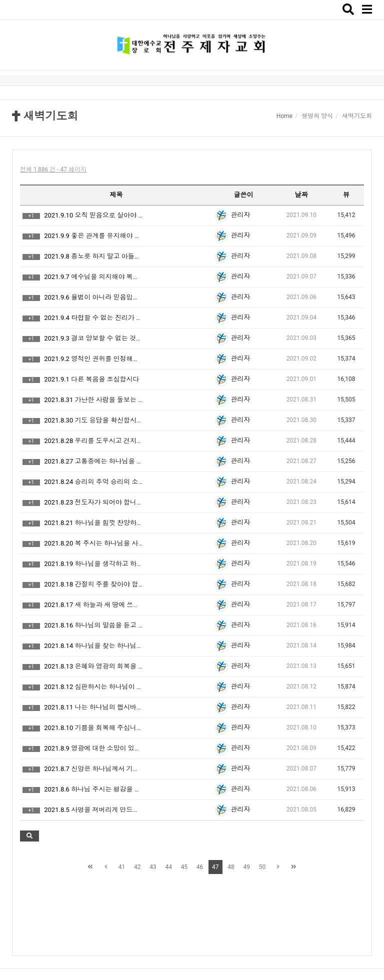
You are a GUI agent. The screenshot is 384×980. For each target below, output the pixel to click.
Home (284, 116)
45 (184, 867)
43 (153, 867)
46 (200, 867)
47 (215, 867)
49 (247, 867)
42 (137, 867)
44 (168, 867)
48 (231, 867)
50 (262, 867)
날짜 (301, 195)
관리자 (240, 215)
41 (122, 867)
